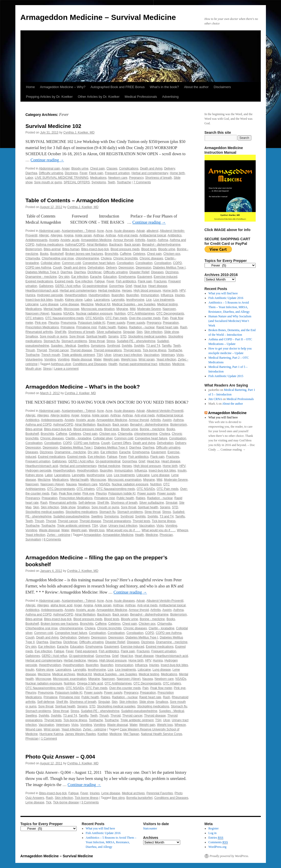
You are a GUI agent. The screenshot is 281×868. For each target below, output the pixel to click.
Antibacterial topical (153, 235)
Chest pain (97, 168)
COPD (178, 263)
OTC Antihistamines (141, 314)
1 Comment (49, 739)
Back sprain (132, 245)
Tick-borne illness (155, 350)
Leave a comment (66, 369)
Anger (66, 168)
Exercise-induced (165, 277)
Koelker (103, 734)
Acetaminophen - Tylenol (78, 231)
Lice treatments (164, 300)
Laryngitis (118, 300)
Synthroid (113, 346)
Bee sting (118, 798)
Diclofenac (95, 272)
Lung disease (49, 304)
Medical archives (64, 674)
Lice (149, 300)
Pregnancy (136, 178)
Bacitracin (116, 245)
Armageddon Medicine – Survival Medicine (98, 17)
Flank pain (96, 173)
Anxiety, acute (70, 240)
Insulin (59, 300)
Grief (129, 286)
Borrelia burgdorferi (139, 798)
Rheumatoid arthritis (39, 332)
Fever (83, 173)
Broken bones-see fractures (84, 254)
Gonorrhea (116, 286)
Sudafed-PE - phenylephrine (136, 341)
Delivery (170, 168)
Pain (165, 318)
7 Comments (142, 182)
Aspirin (151, 240)
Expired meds (64, 281)
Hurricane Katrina (51, 734)
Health (113, 364)
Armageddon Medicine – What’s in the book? (83, 387)
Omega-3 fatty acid (90, 683)
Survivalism (33, 539)
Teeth (111, 182)
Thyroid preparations (108, 350)
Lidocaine (32, 304)
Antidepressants (37, 240)
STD (123, 336)
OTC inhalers (35, 318)
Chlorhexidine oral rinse (58, 258)
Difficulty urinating (51, 173)
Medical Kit (103, 304)
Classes (112, 168)
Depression (126, 268)
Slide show (171, 332)
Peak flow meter (70, 493)
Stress (111, 341)
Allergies (57, 235)
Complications (129, 168)
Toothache (124, 182)
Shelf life (61, 332)
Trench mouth (51, 355)
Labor (29, 178)
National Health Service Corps (161, 734)
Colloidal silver (50, 263)
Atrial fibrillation (97, 245)
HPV (183, 291)
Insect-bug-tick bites (39, 300)
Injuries (180, 295)
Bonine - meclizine (152, 429)
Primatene (68, 327)
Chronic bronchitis (126, 258)
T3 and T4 (153, 346)
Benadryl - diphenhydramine (161, 245)
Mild (133, 309)
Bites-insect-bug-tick (95, 249)
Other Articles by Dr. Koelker (99, 97)
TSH (99, 355)
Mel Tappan (131, 734)
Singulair (129, 332)
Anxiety (54, 240)
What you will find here (223, 293)
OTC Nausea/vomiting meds (65, 318)
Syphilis (127, 346)
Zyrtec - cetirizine (59, 535)
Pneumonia (68, 323)
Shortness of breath (159, 178)
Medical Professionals (141, 97)
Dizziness (71, 173)
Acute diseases (124, 231)
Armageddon (92, 535)
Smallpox (32, 336)
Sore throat (77, 336)
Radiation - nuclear (142, 327)
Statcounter (150, 828)
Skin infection (153, 332)
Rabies (122, 327)
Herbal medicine (109, 291)
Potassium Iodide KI (92, 323)
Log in (212, 833)
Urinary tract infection (127, 355)
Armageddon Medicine (96, 240)
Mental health (53, 309)
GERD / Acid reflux (68, 286)
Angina (69, 235)
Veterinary (168, 355)
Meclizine (87, 304)
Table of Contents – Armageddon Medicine (80, 200)
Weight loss (129, 359)
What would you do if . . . (123, 530)
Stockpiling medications (81, 512)
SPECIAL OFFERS (77, 182)
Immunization (150, 295)
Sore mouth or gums (48, 182)
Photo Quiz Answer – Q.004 (60, 757)
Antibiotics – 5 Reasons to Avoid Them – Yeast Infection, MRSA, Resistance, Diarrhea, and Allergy (229, 307)
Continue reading (47, 160)
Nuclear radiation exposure (94, 314)
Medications (98, 178)
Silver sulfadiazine (109, 332)
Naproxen (169, 309)
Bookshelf (57, 254)
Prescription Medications (42, 327)
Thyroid (42, 350)
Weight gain (111, 359)
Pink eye (41, 323)
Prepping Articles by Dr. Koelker (49, 97)
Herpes (127, 291)
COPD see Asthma (38, 268)
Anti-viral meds (128, 235)
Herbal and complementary (150, 173)
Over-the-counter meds (145, 318)
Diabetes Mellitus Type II (42, 272)
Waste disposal (81, 359)
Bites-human (71, 249)
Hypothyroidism (99, 295)
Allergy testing (60, 415)
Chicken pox (172, 254)
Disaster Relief (139, 272)
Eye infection (84, 281)
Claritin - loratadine (78, 438)
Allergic (44, 235)
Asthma (163, 240)
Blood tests (149, 249)
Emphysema (127, 277)
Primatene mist (86, 327)
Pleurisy (54, 323)
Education (110, 277)
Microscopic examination (98, 309)
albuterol (152, 231)
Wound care (34, 729)
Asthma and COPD (39, 425)
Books (44, 254)
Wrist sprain (147, 359)
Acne (100, 231)
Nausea (56, 314)
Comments (218, 842)
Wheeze (183, 530)
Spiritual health (96, 336)
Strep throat (97, 341)
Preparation (171, 323)
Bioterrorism (34, 249)
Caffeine (126, 254)
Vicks (180, 355)
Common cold (71, 263)
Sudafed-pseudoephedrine (71, 516)
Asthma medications (50, 245)
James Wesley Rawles (80, 734)
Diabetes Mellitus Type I (169, 268)
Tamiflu (167, 346)
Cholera (106, 258)
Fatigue (100, 281)
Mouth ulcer (33, 369)
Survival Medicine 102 (53, 126)
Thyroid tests (132, 350)
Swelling (83, 346)
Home (31, 87)
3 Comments (90, 802)
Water (98, 359)
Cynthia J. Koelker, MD (79, 132)
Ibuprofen (118, 295)
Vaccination (151, 355)
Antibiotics (175, 235)
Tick (49, 802)
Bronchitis (112, 254)
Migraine (122, 309)
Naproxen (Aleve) (37, 314)
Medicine (178, 364)
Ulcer (108, 355)
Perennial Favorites (160, 793)
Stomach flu (52, 341)
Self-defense (87, 503)
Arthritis (140, 240)
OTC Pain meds (116, 318)
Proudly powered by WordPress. (229, 856)
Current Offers (121, 443)
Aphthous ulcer (61, 364)
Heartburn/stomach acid (42, 291)
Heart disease (158, 286)
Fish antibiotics (126, 281)
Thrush (30, 350)
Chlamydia (33, 258)
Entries (216, 838)
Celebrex (139, 254)
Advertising (170, 97)
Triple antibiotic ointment (78, 355)
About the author (196, 87)
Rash (184, 327)
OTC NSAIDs (94, 318)
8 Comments (52, 539)
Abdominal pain (49, 168)
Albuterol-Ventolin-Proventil (165, 411)
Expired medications (39, 281)
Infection (165, 364)
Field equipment (86, 651)
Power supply (116, 323)
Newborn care (118, 178)
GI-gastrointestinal (95, 286)
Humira (31, 295)
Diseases (157, 272)
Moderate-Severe (149, 309)
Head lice (140, 286)
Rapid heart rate (167, 327)
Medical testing (167, 304)
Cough (57, 268)
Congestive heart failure (99, 263)
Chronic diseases (151, 258)
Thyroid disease (81, 350)
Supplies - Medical (63, 346)
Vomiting (50, 359)
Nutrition (120, 314)
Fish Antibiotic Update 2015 (226, 376)
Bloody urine (80, 168)
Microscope (71, 309)
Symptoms (99, 182)
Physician (166, 535)
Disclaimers (222, 87)
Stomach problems (74, 341)
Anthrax (99, 235)
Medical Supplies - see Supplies (134, 304)
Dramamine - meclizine (41, 277)
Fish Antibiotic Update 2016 (226, 298)
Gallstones (46, 286)
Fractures (160, 281)
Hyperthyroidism (76, 295)
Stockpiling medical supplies (147, 336)
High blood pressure (147, 291)
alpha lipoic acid (61, 605)
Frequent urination (117, 173)
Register (213, 828)
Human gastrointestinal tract (138, 364)
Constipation (125, 263)
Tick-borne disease (66, 802)
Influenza (167, 295)
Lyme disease (70, 304)
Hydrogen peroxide (50, 295)
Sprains (113, 336)
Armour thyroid (123, 240)
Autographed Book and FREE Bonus (118, 87)
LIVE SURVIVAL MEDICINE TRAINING (62, 178)
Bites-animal (52, 249)
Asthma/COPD (75, 245)
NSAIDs (69, 314)
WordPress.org (217, 847)
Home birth (177, 173)
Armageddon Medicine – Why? (63, 87)
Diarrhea (31, 173)
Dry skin (64, 277)
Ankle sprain (83, 235)
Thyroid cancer (59, 350)
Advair (140, 231)
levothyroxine (135, 300)
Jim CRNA (215, 399)
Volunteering (34, 359)
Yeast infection (166, 359)
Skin (139, 332)
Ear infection (80, 277)
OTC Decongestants (170, 314)
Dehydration (96, 268)
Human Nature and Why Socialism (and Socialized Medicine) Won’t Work (230, 321)
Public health (107, 327)
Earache (96, 277)
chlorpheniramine (87, 258)
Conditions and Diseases (90, 364)
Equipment (145, 277)
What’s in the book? (164, 87)
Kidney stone (74, 300)
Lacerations (102, 300)
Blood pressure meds (125, 249)
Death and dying (151, 168)
